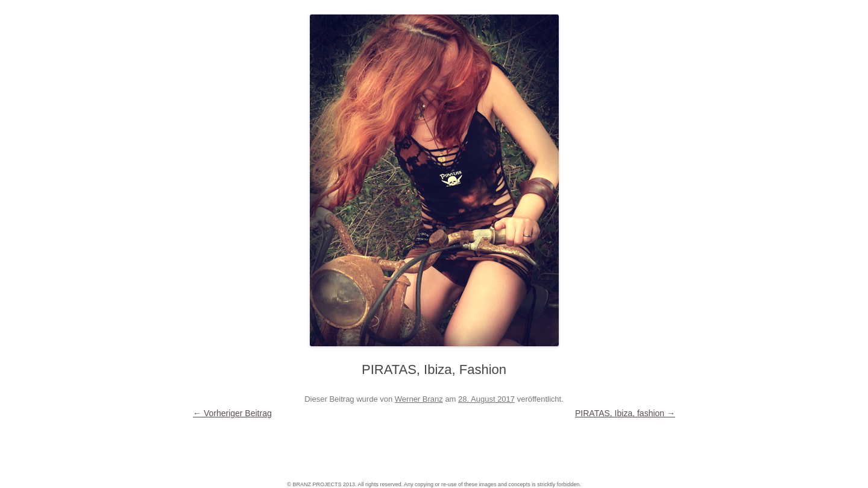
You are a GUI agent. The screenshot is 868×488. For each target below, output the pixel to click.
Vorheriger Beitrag (232, 413)
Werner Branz (419, 399)
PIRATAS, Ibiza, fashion (625, 413)
